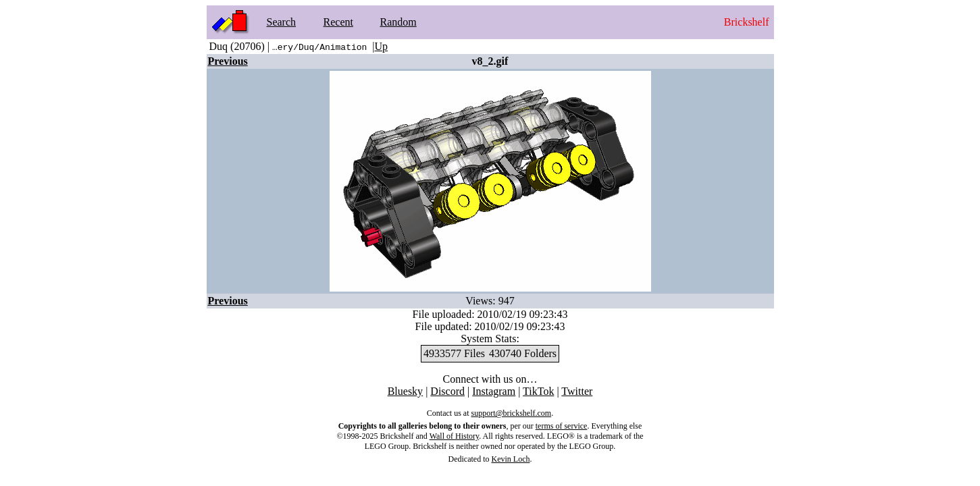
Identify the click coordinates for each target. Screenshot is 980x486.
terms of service (562, 426)
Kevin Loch (511, 459)
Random (398, 22)
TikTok (538, 391)
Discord (447, 391)
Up (382, 46)
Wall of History (455, 436)
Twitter (577, 391)
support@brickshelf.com (511, 413)
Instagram (494, 391)
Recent (338, 22)
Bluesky (405, 391)
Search (282, 22)
